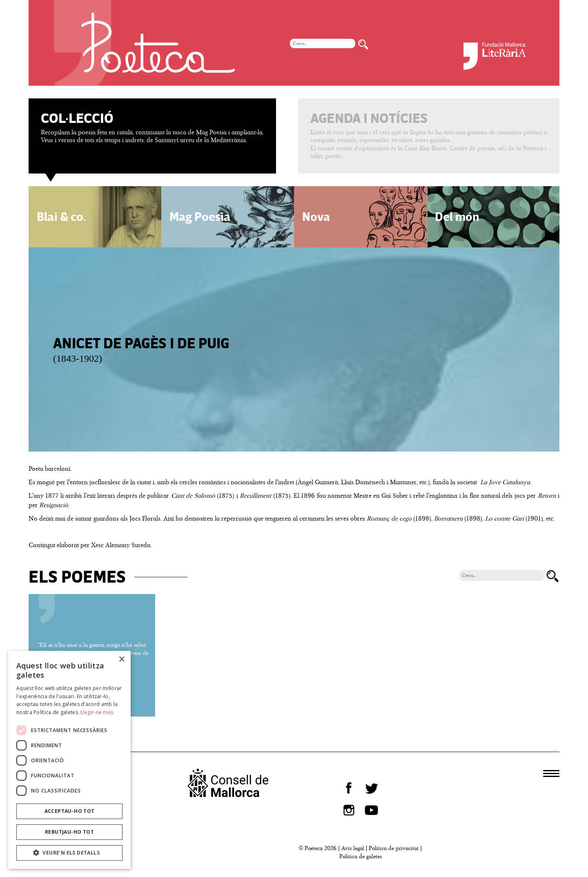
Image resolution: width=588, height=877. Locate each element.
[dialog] (69, 760)
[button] (69, 853)
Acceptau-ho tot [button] (70, 811)
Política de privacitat (394, 848)
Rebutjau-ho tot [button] (69, 832)
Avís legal (353, 848)
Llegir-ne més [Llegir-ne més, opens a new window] (97, 712)
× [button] (121, 660)
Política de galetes (361, 856)
